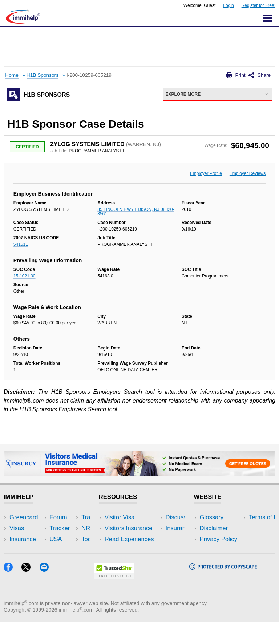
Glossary (212, 517)
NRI (64, 539)
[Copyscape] (223, 589)
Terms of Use (218, 550)
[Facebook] (13, 591)
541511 (21, 244)
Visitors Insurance (129, 528)
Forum (18, 550)
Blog (64, 561)
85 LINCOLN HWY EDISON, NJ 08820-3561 (136, 212)
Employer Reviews (248, 173)
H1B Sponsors (43, 75)
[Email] (48, 591)
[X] (30, 591)
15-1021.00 (25, 276)
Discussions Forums (132, 550)
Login (228, 5)
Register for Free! (258, 5)
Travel (67, 528)
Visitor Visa (120, 517)
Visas (17, 528)
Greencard (24, 517)
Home (12, 75)
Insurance (23, 539)
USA (65, 517)
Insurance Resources (133, 561)
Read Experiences (129, 539)
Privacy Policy (219, 539)
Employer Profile (206, 173)
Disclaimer (214, 528)
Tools (66, 550)
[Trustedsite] (114, 599)
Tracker (20, 561)
